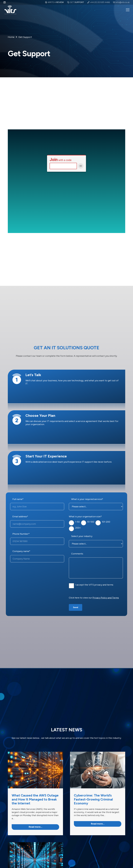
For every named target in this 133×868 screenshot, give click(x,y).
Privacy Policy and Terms (106, 598)
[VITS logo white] (10, 10)
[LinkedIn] (5, 2)
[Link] (35, 793)
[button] (128, 10)
